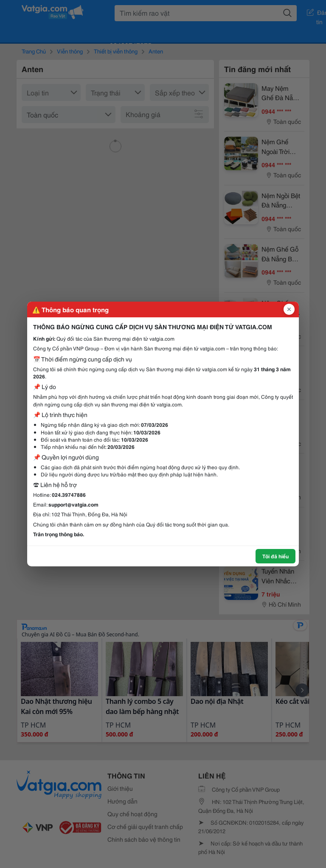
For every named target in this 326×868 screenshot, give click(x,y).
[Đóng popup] (289, 309)
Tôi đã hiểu (275, 556)
